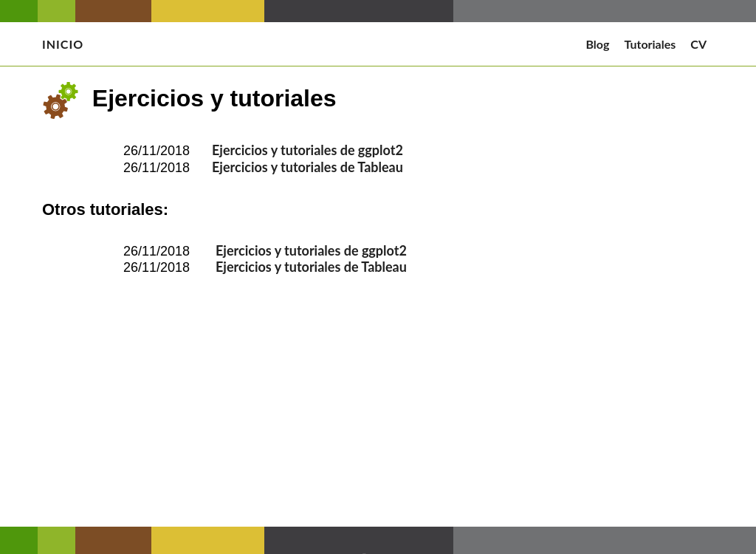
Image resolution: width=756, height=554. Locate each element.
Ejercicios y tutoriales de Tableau (307, 167)
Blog (597, 44)
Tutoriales (650, 44)
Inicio (63, 44)
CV (698, 44)
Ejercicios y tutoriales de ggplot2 (307, 150)
